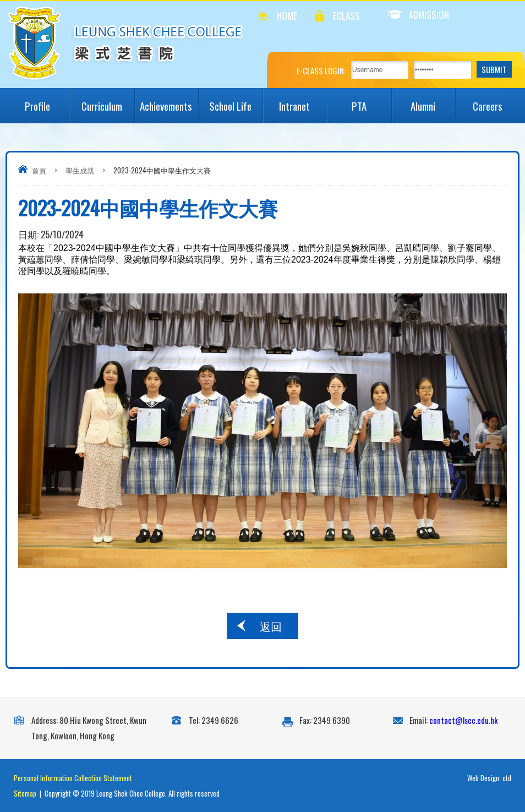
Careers (496, 101)
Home (287, 16)
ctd (507, 778)
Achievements (169, 101)
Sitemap (25, 793)
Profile (47, 101)
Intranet (303, 101)
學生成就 (80, 170)
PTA (371, 101)
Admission (419, 15)
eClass (346, 16)
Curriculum (108, 101)
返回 (271, 626)
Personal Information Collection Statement (73, 778)
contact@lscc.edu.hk (464, 720)
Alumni (433, 101)
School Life (236, 101)
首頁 (39, 170)
